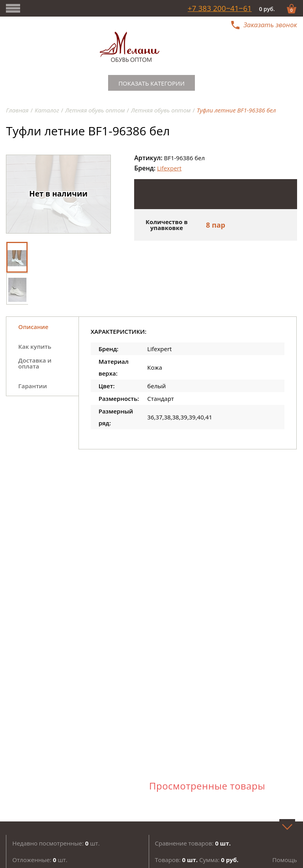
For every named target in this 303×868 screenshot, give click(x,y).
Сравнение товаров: (193, 843)
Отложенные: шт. (40, 860)
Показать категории (151, 83)
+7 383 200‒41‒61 (220, 8)
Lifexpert (169, 168)
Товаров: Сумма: (197, 860)
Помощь (284, 860)
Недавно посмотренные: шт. (56, 843)
